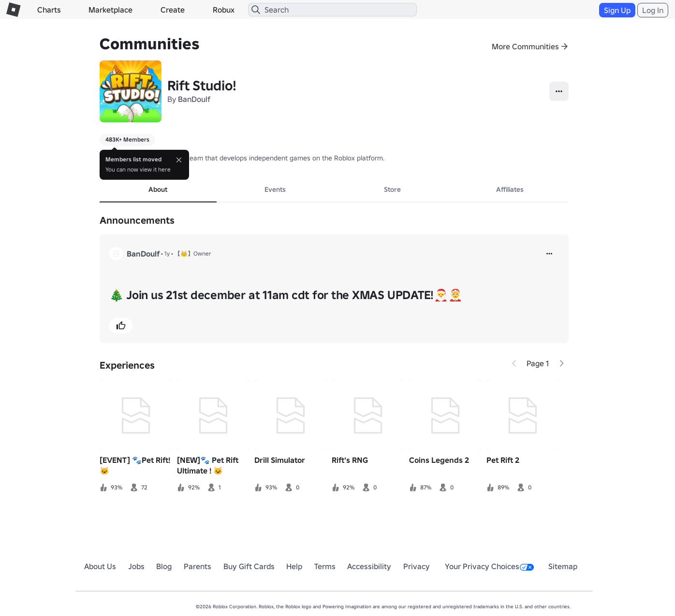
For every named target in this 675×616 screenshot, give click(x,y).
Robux (224, 10)
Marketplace (110, 10)
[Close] (179, 160)
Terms (325, 566)
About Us (100, 566)
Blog (164, 566)
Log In (653, 10)
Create (173, 10)
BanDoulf (194, 99)
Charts (49, 10)
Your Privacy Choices (489, 566)
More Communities (525, 46)
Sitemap (563, 566)
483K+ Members (127, 139)
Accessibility (369, 566)
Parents (198, 566)
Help (294, 566)
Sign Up (617, 10)
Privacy (417, 566)
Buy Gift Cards (249, 566)
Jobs (136, 566)
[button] (121, 326)
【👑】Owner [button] (193, 253)
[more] (549, 254)
